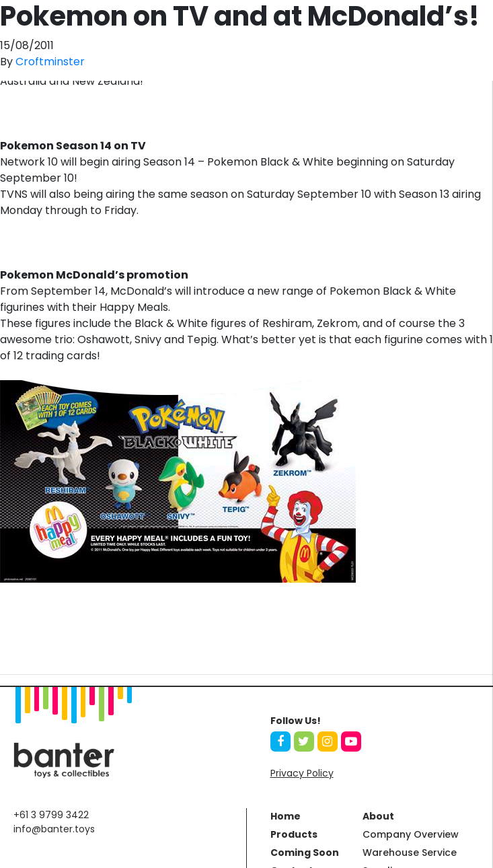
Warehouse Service (410, 853)
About (378, 816)
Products (294, 834)
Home (286, 816)
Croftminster (50, 62)
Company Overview (411, 834)
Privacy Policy (302, 773)
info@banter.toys (54, 829)
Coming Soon (305, 853)
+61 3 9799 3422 (51, 815)
